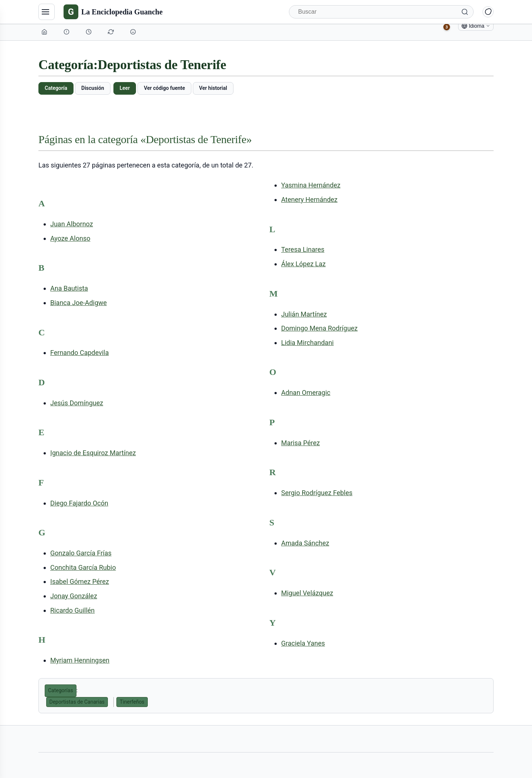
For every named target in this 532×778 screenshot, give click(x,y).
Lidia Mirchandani (307, 343)
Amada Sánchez (305, 543)
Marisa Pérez (301, 443)
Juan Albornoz (72, 224)
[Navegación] (47, 12)
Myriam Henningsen (80, 660)
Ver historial (213, 88)
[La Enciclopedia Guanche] (113, 12)
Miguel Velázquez (307, 593)
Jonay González (74, 596)
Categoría (56, 88)
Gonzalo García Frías (81, 553)
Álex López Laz (303, 264)
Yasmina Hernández (311, 185)
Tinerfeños (132, 702)
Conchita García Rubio (83, 567)
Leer (125, 88)
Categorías (61, 690)
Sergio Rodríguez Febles (317, 493)
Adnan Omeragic (306, 393)
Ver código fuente (164, 88)
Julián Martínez (304, 314)
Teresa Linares (303, 249)
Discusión (93, 88)
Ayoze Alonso (70, 238)
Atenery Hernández (309, 199)
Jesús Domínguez (77, 403)
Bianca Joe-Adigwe (79, 303)
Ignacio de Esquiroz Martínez (93, 453)
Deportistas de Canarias (77, 702)
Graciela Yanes (303, 643)
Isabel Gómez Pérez (80, 581)
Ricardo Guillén (72, 610)
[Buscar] (381, 12)
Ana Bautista (69, 288)
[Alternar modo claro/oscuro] (488, 12)
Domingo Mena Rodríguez (319, 328)
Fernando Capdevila (79, 353)
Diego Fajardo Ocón (79, 503)
